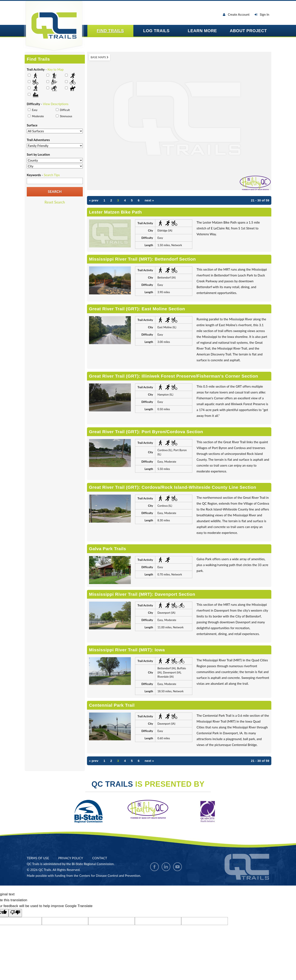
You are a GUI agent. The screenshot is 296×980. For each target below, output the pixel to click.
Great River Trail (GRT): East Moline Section (137, 309)
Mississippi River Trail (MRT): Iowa (127, 650)
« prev (94, 200)
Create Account (236, 14)
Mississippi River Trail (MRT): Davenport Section (142, 594)
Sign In (262, 14)
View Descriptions (56, 104)
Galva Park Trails (108, 549)
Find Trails (110, 31)
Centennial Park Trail (112, 705)
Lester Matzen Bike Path (115, 212)
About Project (248, 31)
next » (149, 200)
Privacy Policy (71, 858)
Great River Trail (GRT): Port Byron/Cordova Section (146, 432)
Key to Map (55, 69)
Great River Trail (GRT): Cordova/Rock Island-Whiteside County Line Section (173, 487)
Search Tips (52, 175)
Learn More (202, 31)
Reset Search (55, 202)
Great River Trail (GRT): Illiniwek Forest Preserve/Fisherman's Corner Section (174, 376)
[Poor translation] (15, 913)
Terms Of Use (38, 858)
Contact (100, 858)
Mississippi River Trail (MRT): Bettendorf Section (142, 259)
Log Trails (156, 31)
